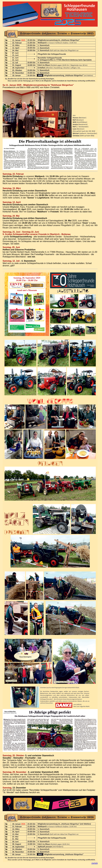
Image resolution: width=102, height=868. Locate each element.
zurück (95, 863)
